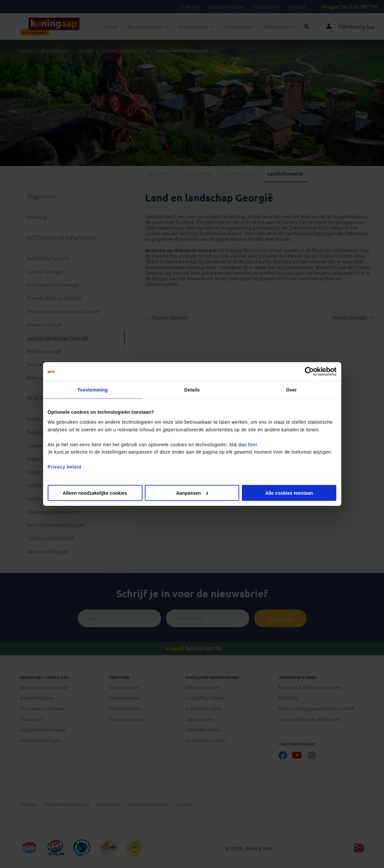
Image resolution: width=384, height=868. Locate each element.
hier (253, 444)
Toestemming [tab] (93, 390)
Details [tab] (192, 390)
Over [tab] (291, 390)
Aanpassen (192, 493)
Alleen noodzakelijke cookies (95, 493)
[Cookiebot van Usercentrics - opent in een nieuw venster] (307, 372)
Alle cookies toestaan (289, 493)
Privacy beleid (64, 467)
